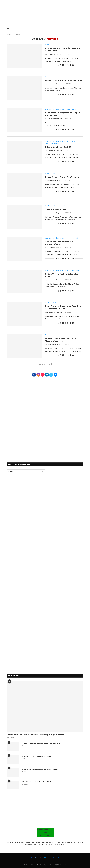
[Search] (82, 28)
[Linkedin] (45, 857)
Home (9, 35)
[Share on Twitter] (59, 65)
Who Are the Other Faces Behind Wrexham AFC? (40, 769)
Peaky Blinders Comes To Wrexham (62, 177)
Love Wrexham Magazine (54, 54)
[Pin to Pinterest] (61, 65)
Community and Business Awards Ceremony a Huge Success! (35, 735)
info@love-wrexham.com (34, 845)
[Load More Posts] (45, 364)
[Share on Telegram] (70, 65)
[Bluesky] (54, 857)
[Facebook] (31, 857)
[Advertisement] (45, 18)
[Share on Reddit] (65, 65)
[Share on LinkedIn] (63, 65)
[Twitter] (50, 857)
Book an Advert (45, 835)
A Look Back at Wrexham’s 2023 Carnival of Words (60, 243)
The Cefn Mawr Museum (57, 209)
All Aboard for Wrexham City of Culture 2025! (39, 756)
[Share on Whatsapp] (68, 65)
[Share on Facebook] (57, 65)
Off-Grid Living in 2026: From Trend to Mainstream (41, 782)
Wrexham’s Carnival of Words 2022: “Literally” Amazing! (62, 340)
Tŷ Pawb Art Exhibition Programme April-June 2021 (41, 743)
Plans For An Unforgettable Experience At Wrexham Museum (64, 307)
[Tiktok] (41, 857)
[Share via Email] (73, 65)
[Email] (58, 857)
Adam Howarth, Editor (54, 181)
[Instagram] (36, 857)
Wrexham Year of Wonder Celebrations (64, 80)
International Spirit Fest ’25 (58, 147)
